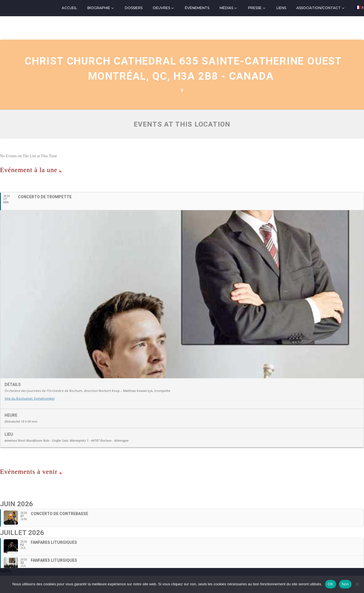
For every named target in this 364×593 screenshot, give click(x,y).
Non (345, 584)
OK (331, 584)
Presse (255, 8)
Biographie (99, 8)
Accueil (69, 8)
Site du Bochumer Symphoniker (29, 398)
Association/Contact (318, 8)
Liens (281, 8)
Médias (226, 8)
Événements (197, 8)
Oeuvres (161, 8)
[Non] (357, 584)
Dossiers (134, 8)
